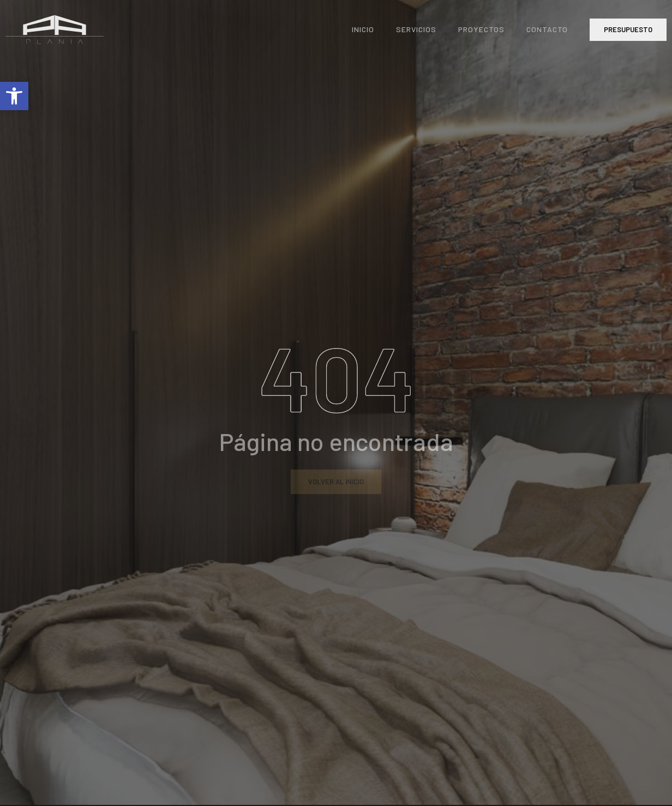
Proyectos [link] (481, 29)
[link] (14, 96)
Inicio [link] (363, 29)
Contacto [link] (547, 29)
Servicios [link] (416, 29)
